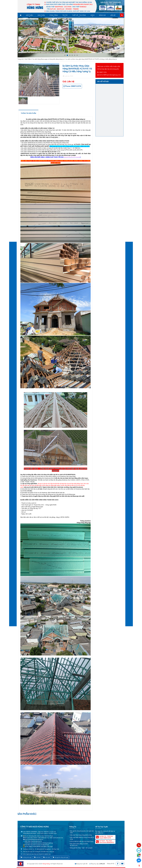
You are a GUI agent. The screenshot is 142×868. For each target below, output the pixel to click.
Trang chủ (20, 59)
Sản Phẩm (28, 59)
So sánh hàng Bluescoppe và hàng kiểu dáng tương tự (48, 59)
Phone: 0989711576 (73, 86)
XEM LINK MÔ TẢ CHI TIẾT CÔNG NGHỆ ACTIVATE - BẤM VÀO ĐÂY (70, 146)
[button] (65, 55)
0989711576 (103, 72)
